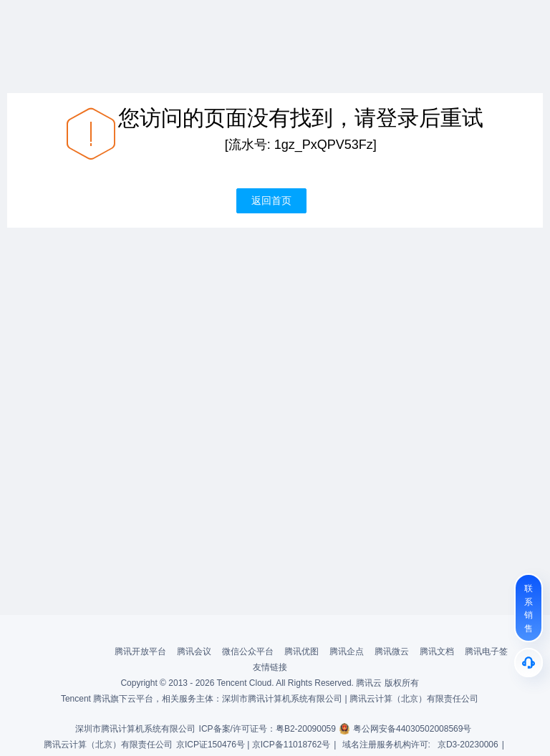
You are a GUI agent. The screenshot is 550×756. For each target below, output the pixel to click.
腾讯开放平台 (140, 651)
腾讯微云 (392, 651)
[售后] (529, 663)
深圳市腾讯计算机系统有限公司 (135, 729)
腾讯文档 (437, 651)
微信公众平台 (248, 651)
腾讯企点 (347, 651)
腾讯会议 (194, 651)
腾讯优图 (301, 651)
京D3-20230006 (468, 745)
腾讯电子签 (486, 651)
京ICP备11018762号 (291, 745)
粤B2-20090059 (306, 729)
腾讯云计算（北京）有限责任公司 (108, 745)
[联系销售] (529, 608)
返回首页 (271, 200)
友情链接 (270, 667)
